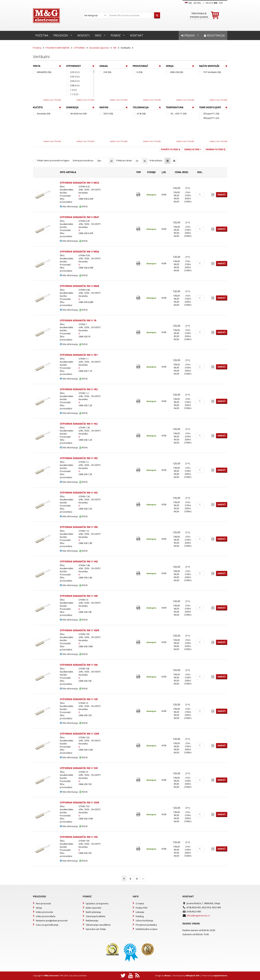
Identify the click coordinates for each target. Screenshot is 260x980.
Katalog (140, 916)
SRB (188, 3)
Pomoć (116, 35)
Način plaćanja (93, 912)
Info (98, 35)
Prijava (188, 35)
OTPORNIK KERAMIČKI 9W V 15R (79, 768)
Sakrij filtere (193, 149)
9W (115, 48)
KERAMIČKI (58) (44, 72)
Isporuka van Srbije (96, 929)
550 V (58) (108, 114)
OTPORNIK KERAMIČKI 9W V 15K (79, 837)
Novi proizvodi (43, 903)
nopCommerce (220, 975)
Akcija (39, 908)
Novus (167, 975)
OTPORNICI (79, 48)
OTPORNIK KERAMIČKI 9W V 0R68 (79, 286)
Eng (197, 3)
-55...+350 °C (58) (178, 114)
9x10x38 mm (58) (78, 114)
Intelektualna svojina (147, 929)
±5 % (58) (141, 114)
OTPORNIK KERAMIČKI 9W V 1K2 (79, 424)
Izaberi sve (48, 100)
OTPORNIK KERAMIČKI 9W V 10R (79, 596)
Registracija (214, 35)
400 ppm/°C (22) (211, 118)
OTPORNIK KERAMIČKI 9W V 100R (79, 630)
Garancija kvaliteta (95, 916)
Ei (79, 196)
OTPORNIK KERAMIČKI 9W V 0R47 (79, 217)
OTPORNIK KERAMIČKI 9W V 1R (78, 320)
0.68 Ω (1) (75, 85)
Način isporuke (94, 908)
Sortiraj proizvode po (83, 160)
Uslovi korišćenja (144, 921)
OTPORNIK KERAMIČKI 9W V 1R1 (79, 355)
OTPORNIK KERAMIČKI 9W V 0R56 (79, 252)
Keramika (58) (44, 114)
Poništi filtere (170, 149)
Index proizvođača (46, 916)
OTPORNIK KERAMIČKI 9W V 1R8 (79, 527)
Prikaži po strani (124, 160)
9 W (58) (107, 72)
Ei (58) (140, 72)
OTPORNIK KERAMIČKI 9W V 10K (79, 665)
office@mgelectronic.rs (198, 916)
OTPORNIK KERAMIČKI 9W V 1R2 (79, 389)
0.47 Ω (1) (75, 77)
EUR (221, 3)
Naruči (222, 195)
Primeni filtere (216, 149)
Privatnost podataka (146, 925)
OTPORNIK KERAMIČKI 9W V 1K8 (79, 561)
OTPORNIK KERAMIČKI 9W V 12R (79, 699)
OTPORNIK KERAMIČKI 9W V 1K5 (79, 493)
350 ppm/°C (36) (211, 114)
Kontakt (137, 35)
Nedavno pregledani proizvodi (52, 921)
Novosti (84, 35)
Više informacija (69, 207)
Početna (42, 35)
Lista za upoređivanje (47, 925)
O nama (140, 903)
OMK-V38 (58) (176, 72)
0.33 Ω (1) (75, 72)
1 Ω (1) (73, 90)
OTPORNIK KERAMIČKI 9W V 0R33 (79, 183)
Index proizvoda (44, 912)
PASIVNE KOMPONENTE (58, 48)
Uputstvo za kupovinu (97, 903)
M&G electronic (52, 975)
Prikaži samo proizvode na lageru (53, 160)
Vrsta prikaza (156, 160)
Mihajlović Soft (193, 975)
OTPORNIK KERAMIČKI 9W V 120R (79, 734)
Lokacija (140, 912)
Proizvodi (61, 35)
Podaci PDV (142, 908)
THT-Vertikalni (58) (212, 72)
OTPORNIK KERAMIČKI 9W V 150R (79, 802)
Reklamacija (92, 921)
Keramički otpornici (99, 48)
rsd (216, 3)
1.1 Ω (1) (74, 94)
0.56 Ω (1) (75, 81)
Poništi (58, 100)
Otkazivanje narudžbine (98, 925)
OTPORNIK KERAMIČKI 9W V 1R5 (79, 458)
